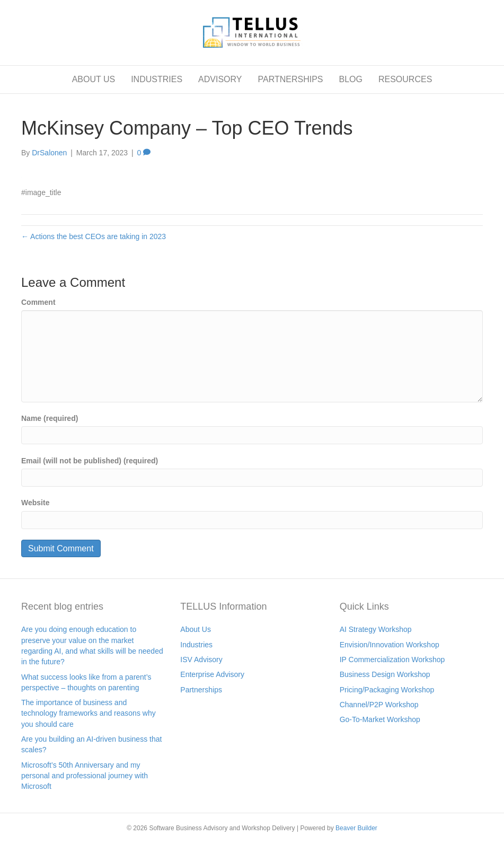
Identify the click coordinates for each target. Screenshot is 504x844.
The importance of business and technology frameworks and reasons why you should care (89, 713)
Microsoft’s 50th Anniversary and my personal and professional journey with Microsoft (85, 776)
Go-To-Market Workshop (380, 719)
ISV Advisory (201, 660)
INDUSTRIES (157, 79)
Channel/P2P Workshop (379, 705)
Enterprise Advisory (212, 674)
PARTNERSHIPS (290, 79)
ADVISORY (220, 79)
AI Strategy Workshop (376, 629)
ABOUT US (94, 79)
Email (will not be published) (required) (90, 461)
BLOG (350, 79)
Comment (38, 302)
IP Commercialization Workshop (392, 660)
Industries (196, 645)
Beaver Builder (356, 828)
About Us (196, 629)
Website (35, 503)
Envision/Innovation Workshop (390, 645)
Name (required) (50, 418)
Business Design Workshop (385, 674)
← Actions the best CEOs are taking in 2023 (94, 236)
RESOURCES (405, 79)
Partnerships (201, 690)
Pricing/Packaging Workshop (387, 690)
